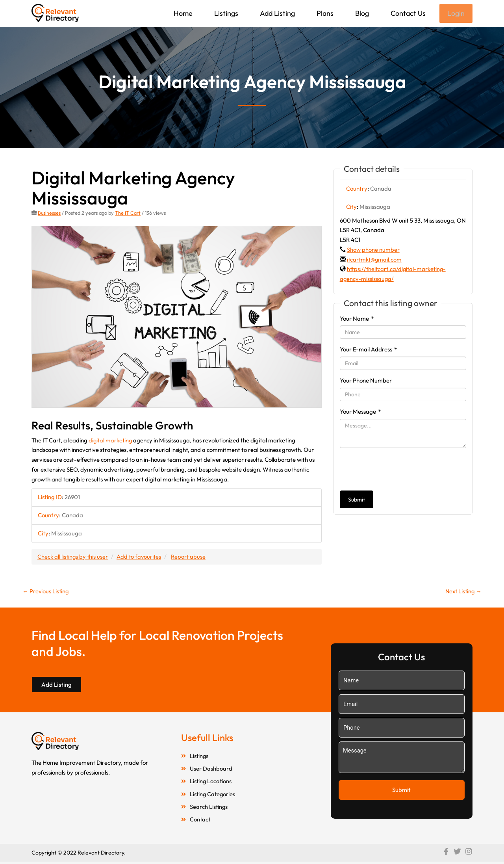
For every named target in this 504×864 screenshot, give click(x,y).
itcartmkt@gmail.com (375, 260)
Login (456, 14)
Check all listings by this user (73, 557)
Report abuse (191, 557)
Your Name (357, 319)
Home (182, 13)
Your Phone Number (366, 381)
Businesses (49, 214)
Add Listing (277, 13)
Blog (361, 13)
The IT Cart (128, 214)
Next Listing (462, 592)
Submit (357, 500)
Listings (225, 13)
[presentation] (400, 470)
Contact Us (407, 13)
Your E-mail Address (368, 350)
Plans (324, 13)
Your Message (360, 412)
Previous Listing (46, 592)
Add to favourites (141, 557)
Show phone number (373, 250)
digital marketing (111, 441)
